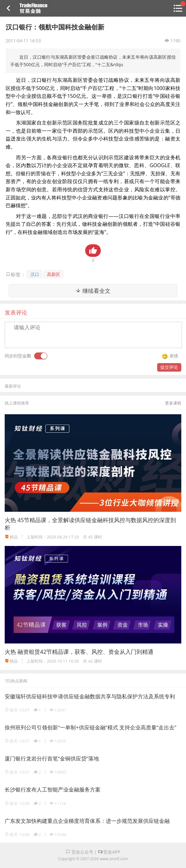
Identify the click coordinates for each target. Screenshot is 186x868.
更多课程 (173, 403)
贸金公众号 (80, 852)
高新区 (54, 274)
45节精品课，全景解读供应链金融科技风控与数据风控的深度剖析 (90, 524)
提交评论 (169, 367)
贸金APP (109, 852)
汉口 (35, 274)
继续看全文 (93, 291)
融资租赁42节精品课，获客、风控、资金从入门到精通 (86, 652)
